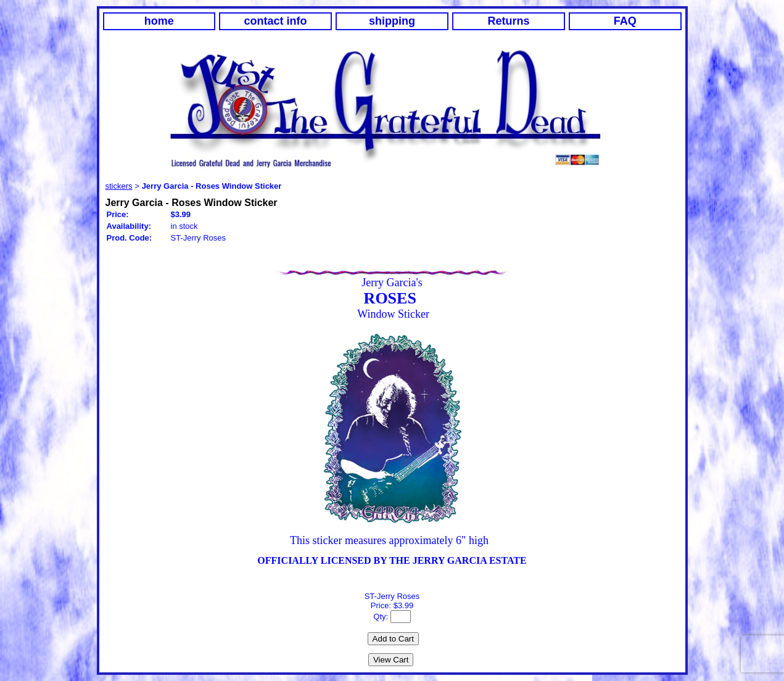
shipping (392, 21)
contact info (276, 21)
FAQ (625, 21)
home (159, 21)
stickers (119, 186)
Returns (508, 21)
